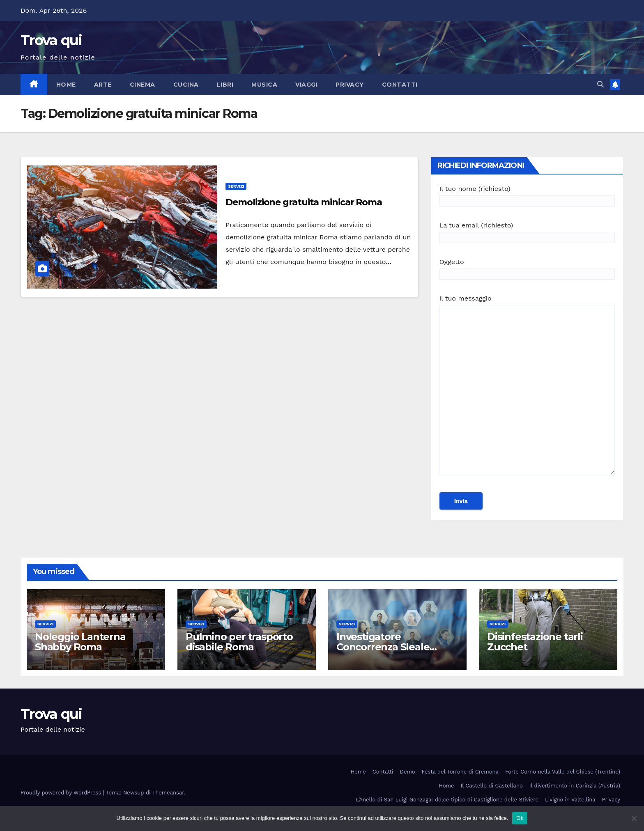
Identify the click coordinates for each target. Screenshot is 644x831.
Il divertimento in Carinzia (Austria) (575, 786)
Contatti (400, 85)
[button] (600, 84)
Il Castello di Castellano (492, 786)
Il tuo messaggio (527, 389)
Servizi (236, 186)
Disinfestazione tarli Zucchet (535, 642)
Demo (408, 772)
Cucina (186, 85)
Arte (103, 85)
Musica (264, 85)
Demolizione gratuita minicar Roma (304, 202)
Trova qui (51, 40)
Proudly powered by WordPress (62, 793)
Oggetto (527, 268)
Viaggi (306, 85)
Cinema (143, 85)
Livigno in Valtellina (570, 800)
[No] (634, 818)
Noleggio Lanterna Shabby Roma (80, 642)
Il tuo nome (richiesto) (527, 195)
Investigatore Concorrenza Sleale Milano (383, 647)
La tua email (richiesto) (527, 231)
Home (66, 85)
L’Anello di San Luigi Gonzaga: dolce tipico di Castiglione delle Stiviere (447, 800)
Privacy (350, 85)
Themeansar (168, 793)
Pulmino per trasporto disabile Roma (239, 642)
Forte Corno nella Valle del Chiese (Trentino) (563, 772)
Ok (520, 818)
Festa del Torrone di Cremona (460, 772)
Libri (225, 85)
